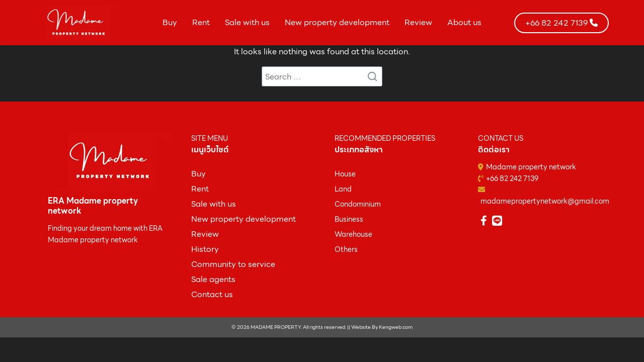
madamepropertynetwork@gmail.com (545, 201)
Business (349, 219)
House (345, 174)
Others (346, 249)
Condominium (358, 204)
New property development (337, 22)
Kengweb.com (396, 327)
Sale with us (247, 22)
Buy (170, 22)
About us (464, 22)
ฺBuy (198, 174)
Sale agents (213, 279)
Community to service (233, 264)
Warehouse (353, 234)
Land (343, 189)
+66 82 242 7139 (512, 178)
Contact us (212, 294)
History (205, 249)
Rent (201, 22)
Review (418, 22)
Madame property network (531, 167)
